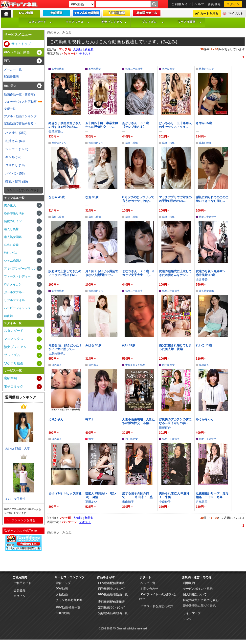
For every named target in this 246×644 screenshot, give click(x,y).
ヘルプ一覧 (148, 583)
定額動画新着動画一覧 (113, 613)
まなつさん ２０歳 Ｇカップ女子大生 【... (138, 273)
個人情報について (195, 594)
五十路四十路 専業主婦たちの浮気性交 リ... (102, 125)
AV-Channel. (120, 629)
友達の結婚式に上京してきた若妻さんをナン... (175, 273)
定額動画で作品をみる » (20, 123)
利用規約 (189, 583)
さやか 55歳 (204, 123)
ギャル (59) (13, 157)
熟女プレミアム (114, 22)
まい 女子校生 (15, 499)
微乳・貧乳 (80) (17, 182)
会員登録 (214, 4)
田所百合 (165, 428)
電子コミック (14, 386)
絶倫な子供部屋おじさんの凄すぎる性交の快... (65, 125)
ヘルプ (200, 4)
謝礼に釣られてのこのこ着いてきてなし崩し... (212, 199)
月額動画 (62, 594)
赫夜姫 (8, 316)
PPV (7, 61)
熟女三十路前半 (134, 291)
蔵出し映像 (132, 143)
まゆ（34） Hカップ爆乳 (65, 493)
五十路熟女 (95, 69)
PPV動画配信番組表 (112, 583)
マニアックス (77, 22)
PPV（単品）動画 (17, 52)
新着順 (89, 49)
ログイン (233, 4)
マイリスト (236, 14)
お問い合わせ (149, 589)
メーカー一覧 (13, 69)
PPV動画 (62, 589)
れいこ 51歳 (204, 345)
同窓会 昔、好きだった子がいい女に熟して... (65, 347)
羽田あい (91, 502)
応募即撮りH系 (14, 213)
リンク (187, 619)
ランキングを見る (23, 520)
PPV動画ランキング (112, 589)
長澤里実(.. (56, 132)
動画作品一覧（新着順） (20, 95)
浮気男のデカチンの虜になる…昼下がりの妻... (175, 421)
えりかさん (56, 419)
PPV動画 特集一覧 (68, 607)
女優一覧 (10, 109)
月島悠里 (202, 502)
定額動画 (10, 378)
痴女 (91, 439)
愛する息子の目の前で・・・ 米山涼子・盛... (139, 495)
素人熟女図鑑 (206, 291)
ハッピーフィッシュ (17, 308)
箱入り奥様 (11, 229)
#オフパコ (11, 253)
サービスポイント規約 (198, 589)
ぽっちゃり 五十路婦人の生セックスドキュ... (175, 125)
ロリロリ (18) (15, 165)
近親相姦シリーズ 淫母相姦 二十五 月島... (212, 495)
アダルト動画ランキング (20, 116)
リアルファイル (14, 300)
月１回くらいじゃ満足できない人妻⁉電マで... (102, 273)
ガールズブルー (14, 292)
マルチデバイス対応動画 (20, 102)
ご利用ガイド (181, 4)
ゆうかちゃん (205, 419)
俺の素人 (53, 32)
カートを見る (209, 14)
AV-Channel (19, 4)
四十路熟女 (58, 69)
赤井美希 (202, 280)
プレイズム (153, 22)
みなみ (67, 32)
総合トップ (63, 583)
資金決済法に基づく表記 (199, 606)
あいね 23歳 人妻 (17, 449)
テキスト (85, 54)
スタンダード (40, 22)
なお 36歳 (92, 197)
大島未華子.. (57, 354)
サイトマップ (192, 613)
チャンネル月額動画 (69, 600)
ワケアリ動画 (189, 22)
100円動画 (63, 613)
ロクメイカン (13, 284)
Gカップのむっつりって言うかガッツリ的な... (138, 199)
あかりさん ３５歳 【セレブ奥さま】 (137, 125)
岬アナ (90, 419)
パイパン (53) (15, 173)
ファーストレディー (17, 276)
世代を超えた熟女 (135, 365)
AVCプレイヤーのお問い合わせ (158, 597)
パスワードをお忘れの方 (157, 606)
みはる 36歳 (93, 345)
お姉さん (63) (15, 141)
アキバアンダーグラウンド (22, 269)
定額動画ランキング (112, 607)
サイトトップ (21, 44)
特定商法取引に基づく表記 (201, 600)
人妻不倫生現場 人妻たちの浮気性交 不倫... (138, 421)
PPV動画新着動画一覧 (113, 594)
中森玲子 (165, 502)
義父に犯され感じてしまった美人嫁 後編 (175, 347)
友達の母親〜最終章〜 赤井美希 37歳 (212, 273)
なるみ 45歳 (56, 197)
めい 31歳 (129, 345)
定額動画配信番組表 (112, 602)
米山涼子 (128, 502)
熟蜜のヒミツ (206, 69)
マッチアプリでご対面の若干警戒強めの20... (175, 199)
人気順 (78, 49)
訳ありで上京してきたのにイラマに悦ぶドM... (65, 273)
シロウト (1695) (17, 149)
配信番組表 (11, 77)
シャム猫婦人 (13, 261)
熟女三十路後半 (134, 69)
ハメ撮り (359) (16, 133)
